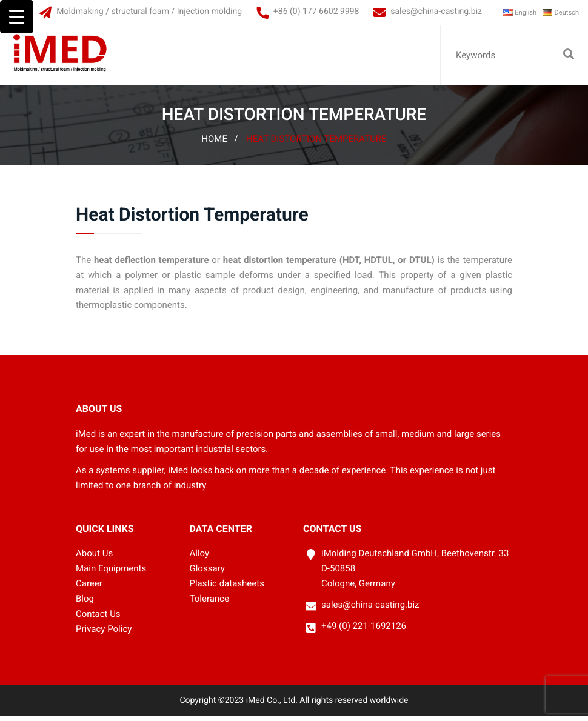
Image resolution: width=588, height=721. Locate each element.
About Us (94, 559)
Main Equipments (111, 574)
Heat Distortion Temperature (316, 144)
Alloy (200, 559)
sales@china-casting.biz (419, 12)
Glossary (207, 574)
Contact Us (98, 619)
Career (89, 589)
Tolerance (209, 604)
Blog (85, 604)
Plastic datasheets (227, 589)
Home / (219, 144)
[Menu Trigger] (17, 17)
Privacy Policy (104, 634)
